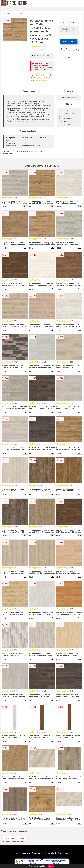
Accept (51, 866)
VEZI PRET (69, 41)
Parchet (7, 13)
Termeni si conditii (23, 853)
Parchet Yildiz (18, 13)
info (25, 207)
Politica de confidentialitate (43, 853)
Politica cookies (62, 853)
